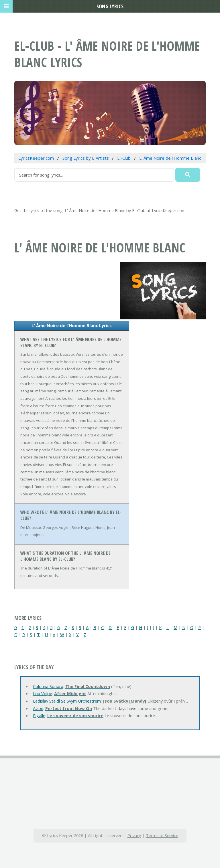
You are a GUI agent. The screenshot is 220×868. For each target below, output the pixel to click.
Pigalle (39, 715)
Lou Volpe (43, 693)
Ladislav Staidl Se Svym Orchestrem (67, 701)
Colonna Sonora (48, 686)
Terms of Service (162, 835)
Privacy (134, 835)
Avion (38, 708)
